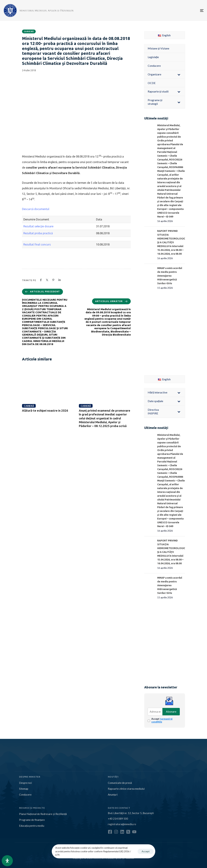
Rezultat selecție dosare (38, 226)
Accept (162, 720)
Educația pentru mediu (32, 826)
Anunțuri (113, 795)
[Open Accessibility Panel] (7, 861)
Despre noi (25, 783)
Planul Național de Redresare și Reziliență (43, 814)
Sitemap (24, 789)
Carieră (29, 31)
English (164, 35)
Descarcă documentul (36, 209)
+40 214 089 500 (118, 819)
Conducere (25, 795)
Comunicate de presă (120, 783)
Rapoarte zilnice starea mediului (126, 789)
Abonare (171, 711)
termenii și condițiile (162, 720)
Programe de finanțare (32, 820)
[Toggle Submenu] (179, 74)
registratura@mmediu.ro (122, 824)
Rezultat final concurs (38, 244)
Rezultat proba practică (38, 233)
